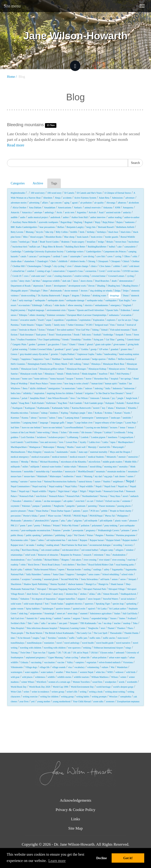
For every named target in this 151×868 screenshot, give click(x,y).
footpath (119, 335)
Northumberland (90, 496)
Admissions (117, 198)
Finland (51, 330)
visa (70, 667)
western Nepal (87, 672)
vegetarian (91, 662)
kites (90, 413)
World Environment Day (82, 687)
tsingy (128, 648)
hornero (80, 379)
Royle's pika (16, 569)
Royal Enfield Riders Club (101, 565)
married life (105, 447)
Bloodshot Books (53, 237)
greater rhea (126, 349)
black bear (113, 232)
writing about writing (115, 692)
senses (115, 579)
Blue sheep (69, 237)
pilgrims (78, 521)
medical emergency (20, 457)
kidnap (44, 413)
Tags (54, 183)
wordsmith (132, 682)
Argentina (81, 212)
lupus (113, 442)
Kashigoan (30, 408)
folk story (87, 335)
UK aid (67, 653)
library (55, 432)
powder (67, 530)
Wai (113, 667)
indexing (99, 388)
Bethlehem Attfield (125, 227)
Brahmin (65, 242)
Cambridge (16, 252)
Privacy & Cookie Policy (75, 810)
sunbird (58, 618)
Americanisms (65, 208)
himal (86, 364)
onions (38, 501)
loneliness (113, 437)
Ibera (25, 388)
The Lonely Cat (84, 633)
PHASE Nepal (80, 516)
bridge (101, 242)
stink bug (23, 613)
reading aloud (53, 545)
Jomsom (105, 398)
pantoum (81, 506)
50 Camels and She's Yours (89, 193)
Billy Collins (62, 232)
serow (123, 579)
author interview (98, 217)
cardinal (56, 256)
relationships (17, 555)
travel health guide (105, 643)
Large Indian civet (84, 423)
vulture (105, 667)
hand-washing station (129, 354)
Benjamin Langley (75, 227)
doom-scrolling (28, 296)
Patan (31, 511)
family (48, 325)
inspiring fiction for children (60, 393)
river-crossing (118, 560)
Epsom (72, 310)
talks (43, 623)
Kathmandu (43, 408)
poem (23, 525)
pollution (85, 525)
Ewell (41, 320)
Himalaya (96, 364)
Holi (112, 374)
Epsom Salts (112, 310)
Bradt (35, 242)
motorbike (29, 471)
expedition (59, 320)
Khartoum (121, 408)
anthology (49, 212)
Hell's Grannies (18, 364)
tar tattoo (52, 623)
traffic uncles (109, 638)
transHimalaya (17, 643)
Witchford (41, 682)
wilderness (40, 677)
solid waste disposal (33, 604)
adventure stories (19, 203)
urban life (85, 657)
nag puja (108, 476)
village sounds (59, 667)
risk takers (76, 560)
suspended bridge (100, 618)
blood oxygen (37, 237)
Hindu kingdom (89, 374)
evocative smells (28, 320)
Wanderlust (122, 667)
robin (23, 565)
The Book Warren (34, 633)
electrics (89, 305)
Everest (14, 320)
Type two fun (39, 653)
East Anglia (124, 300)
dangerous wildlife (51, 281)
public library (17, 535)
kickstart (35, 413)
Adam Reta (104, 198)
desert (48, 286)
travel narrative (123, 643)
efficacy (48, 305)
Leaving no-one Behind (96, 427)
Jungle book (132, 398)
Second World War (70, 579)
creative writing (82, 276)
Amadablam (50, 208)
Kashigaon (17, 408)
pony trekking (111, 525)
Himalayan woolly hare (31, 374)
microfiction (94, 462)
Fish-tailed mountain (120, 330)
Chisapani (115, 261)
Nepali (99, 486)
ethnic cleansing (37, 315)
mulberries (69, 476)
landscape (115, 418)
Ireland (79, 393)
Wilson (115, 677)
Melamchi (111, 457)
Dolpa (117, 291)
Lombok (85, 437)
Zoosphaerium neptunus (128, 701)
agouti (75, 203)
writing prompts (99, 697)
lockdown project (57, 437)
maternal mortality (99, 452)
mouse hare (16, 476)
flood (51, 335)
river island (104, 560)
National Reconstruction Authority (60, 481)
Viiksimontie (17, 667)
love (61, 442)
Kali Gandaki (76, 403)
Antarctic (15, 212)
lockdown (41, 437)
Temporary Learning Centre (72, 628)
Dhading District (130, 286)
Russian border (74, 569)
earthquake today (95, 300)
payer (85, 511)
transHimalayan (34, 643)
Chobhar (135, 261)
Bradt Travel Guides (49, 242)
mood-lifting (96, 467)
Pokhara (47, 525)
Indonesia (117, 388)
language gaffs (58, 423)
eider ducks (60, 305)
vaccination (49, 662)
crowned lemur (99, 276)
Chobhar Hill (19, 266)
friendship (76, 339)
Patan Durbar (42, 511)
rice (29, 560)
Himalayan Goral (29, 369)
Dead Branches (102, 281)
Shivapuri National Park (95, 589)
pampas (36, 506)
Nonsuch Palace (56, 496)
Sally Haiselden (33, 574)
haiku (99, 354)
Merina (34, 462)
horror (89, 379)
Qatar (33, 540)
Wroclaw (113, 697)
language (44, 423)
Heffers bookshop (126, 359)
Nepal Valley (71, 486)
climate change (81, 266)
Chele (53, 261)
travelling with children (55, 648)
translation (49, 643)
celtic (135, 256)
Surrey (86, 618)
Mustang (88, 476)
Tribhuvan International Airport (108, 648)
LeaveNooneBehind (74, 427)
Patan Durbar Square (61, 511)
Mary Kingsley (35, 452)
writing (83, 692)
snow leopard (94, 599)
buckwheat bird (20, 247)
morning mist (110, 467)
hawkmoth (68, 359)
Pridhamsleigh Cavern (108, 530)
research (87, 555)
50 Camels (69, 193)
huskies (123, 383)
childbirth (63, 261)
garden (32, 344)
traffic (72, 638)
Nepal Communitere (20, 486)
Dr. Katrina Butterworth (49, 296)
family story (60, 325)
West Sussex (72, 672)
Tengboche (93, 628)
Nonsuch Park (73, 496)
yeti (33, 701)
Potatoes (57, 530)
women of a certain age (59, 682)
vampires (80, 662)
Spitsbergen (48, 609)
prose (134, 530)
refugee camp (107, 550)
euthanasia (114, 315)
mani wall (81, 447)
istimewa (15, 398)
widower (119, 672)
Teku (135, 623)
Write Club (16, 692)
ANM (118, 208)
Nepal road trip (39, 486)
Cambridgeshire (93, 252)
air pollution (86, 203)
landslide (127, 418)
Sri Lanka (102, 609)
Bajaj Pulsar (108, 222)
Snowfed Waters (111, 599)
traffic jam (82, 638)
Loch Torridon (27, 437)
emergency (116, 305)
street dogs (73, 613)
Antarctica (27, 212)
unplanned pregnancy (36, 657)
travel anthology (72, 643)
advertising (34, 203)
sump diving (46, 618)
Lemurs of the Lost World (23, 432)
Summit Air (32, 618)
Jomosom (95, 398)
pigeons (55, 521)
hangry (16, 359)
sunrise (67, 618)
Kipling (64, 413)
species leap (118, 604)
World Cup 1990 (60, 687)
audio (23, 217)
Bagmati (89, 222)
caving (118, 256)
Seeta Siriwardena (89, 579)
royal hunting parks (125, 565)
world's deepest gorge (123, 687)
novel (125, 496)
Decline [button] (102, 858)
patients (77, 511)
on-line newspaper (52, 501)
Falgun (39, 325)
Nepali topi (24, 491)
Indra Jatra (16, 393)
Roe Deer (81, 565)
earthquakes (111, 300)
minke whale (70, 467)
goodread (59, 349)
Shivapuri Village (117, 589)
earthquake (40, 300)
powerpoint (78, 530)
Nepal (130, 481)
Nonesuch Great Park (113, 491)
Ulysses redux (107, 653)
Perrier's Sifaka (30, 516)
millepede (15, 467)
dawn (75, 281)
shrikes (83, 594)
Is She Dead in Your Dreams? (110, 393)
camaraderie (130, 247)
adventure (130, 198)
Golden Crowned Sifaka (41, 349)
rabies (41, 540)
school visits (127, 574)
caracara (33, 256)
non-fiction (41, 496)
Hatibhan (56, 359)
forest (129, 335)
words (121, 682)
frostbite (87, 339)
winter (123, 677)
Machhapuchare (125, 442)
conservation (59, 271)
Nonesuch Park (26, 496)
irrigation (89, 393)
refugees (120, 550)
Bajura (120, 222)
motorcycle (70, 471)
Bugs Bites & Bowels (53, 247)
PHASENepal (96, 516)
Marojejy (92, 447)
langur (70, 423)
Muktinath (42, 476)
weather (59, 672)
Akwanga (111, 203)
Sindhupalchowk (128, 594)
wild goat (15, 677)
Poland (56, 525)
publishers (48, 535)
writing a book (96, 692)
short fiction (32, 594)
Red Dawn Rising (30, 550)
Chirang (91, 261)
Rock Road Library (51, 565)
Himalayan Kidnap (97, 369)
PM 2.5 (14, 525)
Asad (101, 212)
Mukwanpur (55, 476)
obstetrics (28, 501)
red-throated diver (70, 550)
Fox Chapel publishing (49, 339)
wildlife (51, 677)
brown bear (121, 242)
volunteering (93, 667)
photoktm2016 (42, 521)
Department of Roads (21, 286)
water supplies (31, 672)
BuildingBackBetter (97, 247)
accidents (67, 198)
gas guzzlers (53, 344)
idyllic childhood (38, 388)
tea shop (108, 623)
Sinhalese (25, 599)
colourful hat (18, 271)
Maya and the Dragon (120, 452)
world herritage (103, 687)
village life (45, 667)
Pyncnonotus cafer (19, 540)
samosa (47, 574)
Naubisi (107, 481)
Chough (47, 266)
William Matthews (100, 677)
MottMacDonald (86, 471)
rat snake (30, 545)
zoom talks (98, 701)
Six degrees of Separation (44, 599)
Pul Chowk (79, 535)
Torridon (52, 638)
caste (65, 256)
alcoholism (134, 203)
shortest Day (72, 594)
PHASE (67, 516)
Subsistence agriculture (101, 613)
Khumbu (132, 408)
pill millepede (91, 521)
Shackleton (16, 584)
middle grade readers (113, 462)
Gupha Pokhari (68, 354)
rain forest (73, 540)
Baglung (78, 222)
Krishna (108, 413)
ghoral (90, 344)
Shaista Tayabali (58, 584)
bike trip (49, 232)
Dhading (101, 286)
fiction (42, 330)
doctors (84, 291)
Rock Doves (34, 565)
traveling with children (31, 648)
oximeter (126, 501)
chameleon (29, 261)
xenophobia (126, 697)
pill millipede (106, 521)
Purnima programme (126, 535)
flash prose (41, 335)
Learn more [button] (57, 861)
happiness (26, 359)
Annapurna (128, 208)
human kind (97, 383)
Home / (12, 77)
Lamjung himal (72, 418)
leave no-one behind (52, 427)
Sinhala (14, 599)
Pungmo (99, 535)
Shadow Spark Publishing (36, 584)
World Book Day (19, 687)
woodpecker (111, 682)
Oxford (99, 501)
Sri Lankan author (117, 609)
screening (37, 579)
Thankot (121, 628)
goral (68, 349)
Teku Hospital (17, 628)
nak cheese (120, 476)
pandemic (47, 506)
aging (67, 203)
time (13, 638)
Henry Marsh (61, 364)
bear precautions (47, 227)
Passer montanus (107, 506)
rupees (61, 569)
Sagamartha (117, 569)
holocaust (15, 379)
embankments (102, 305)
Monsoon (83, 467)
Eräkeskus (125, 310)
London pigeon (98, 437)
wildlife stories (64, 677)
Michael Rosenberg (49, 462)
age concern (56, 203)
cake (120, 247)
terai (103, 628)
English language (36, 310)
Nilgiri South (95, 491)
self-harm (105, 579)
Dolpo (126, 291)
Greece (14, 354)
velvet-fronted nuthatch (110, 662)
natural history (86, 481)
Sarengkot (81, 574)
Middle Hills (131, 462)
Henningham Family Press (40, 364)
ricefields (38, 560)
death (114, 281)
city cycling (59, 266)
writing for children (49, 697)
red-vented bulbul (90, 550)
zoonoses (110, 701)
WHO (110, 672)
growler (54, 354)
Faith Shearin (27, 325)
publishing (60, 535)
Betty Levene (17, 232)
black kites (126, 232)
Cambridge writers (75, 252)
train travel (123, 638)
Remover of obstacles (48, 555)
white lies (100, 672)
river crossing (90, 560)
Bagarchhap (66, 222)
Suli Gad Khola (130, 613)
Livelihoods (120, 432)
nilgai (75, 491)
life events (74, 432)
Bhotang (30, 232)
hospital (114, 379)
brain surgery (78, 242)
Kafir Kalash (38, 403)
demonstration (126, 281)
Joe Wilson (82, 398)
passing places (124, 506)
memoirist (133, 457)
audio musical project (38, 217)
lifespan (98, 432)
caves (110, 256)
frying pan (98, 339)
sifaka (92, 594)
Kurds (127, 413)
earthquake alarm (56, 300)
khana (111, 408)
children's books (77, 261)
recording (118, 545)
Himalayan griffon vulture (52, 369)
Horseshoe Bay (101, 379)
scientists (15, 579)
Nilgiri (83, 491)
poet (30, 525)
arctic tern (69, 212)
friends (65, 339)
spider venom (17, 609)
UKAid (94, 653)
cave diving (89, 256)
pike (70, 521)
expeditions (72, 320)
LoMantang (73, 437)
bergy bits (91, 227)
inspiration (39, 393)
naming (14, 481)
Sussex (113, 618)
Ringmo (65, 560)
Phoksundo (16, 521)
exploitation (85, 320)
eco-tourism (24, 305)
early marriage (26, 300)
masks (73, 452)
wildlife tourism (81, 677)
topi (43, 638)
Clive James (105, 266)
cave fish (101, 256)
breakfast (91, 242)
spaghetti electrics (74, 604)
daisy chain (25, 281)
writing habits (83, 697)
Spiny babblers (33, 609)
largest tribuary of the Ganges (109, 423)
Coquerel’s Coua (75, 271)
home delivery (41, 379)
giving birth (133, 344)
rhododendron (119, 555)
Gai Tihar (110, 339)
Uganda (51, 653)
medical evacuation (40, 457)
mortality (123, 467)
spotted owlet (79, 609)
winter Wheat (27, 682)
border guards (112, 237)
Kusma (25, 418)
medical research (77, 457)
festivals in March (27, 330)
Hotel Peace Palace (39, 383)
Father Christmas (76, 325)
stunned (84, 613)
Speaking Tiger (103, 604)
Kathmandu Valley (61, 408)
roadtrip (14, 565)
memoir (122, 457)
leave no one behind (31, 427)
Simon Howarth (111, 594)
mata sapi (83, 452)
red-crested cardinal (50, 550)
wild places (27, 677)
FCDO (89, 325)
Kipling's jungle (78, 413)
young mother (44, 701)
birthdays (101, 232)
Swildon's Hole (18, 623)
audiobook (55, 217)
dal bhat (36, 281)
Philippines (122, 516)
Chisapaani (103, 261)
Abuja (58, 198)
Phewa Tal (110, 516)
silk (99, 594)
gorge (76, 349)
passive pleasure (18, 511)
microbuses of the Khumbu (74, 462)
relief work (30, 555)
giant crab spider (103, 344)
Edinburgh (37, 305)
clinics (94, 266)
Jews (73, 398)
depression (38, 286)
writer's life (72, 692)
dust (14, 300)
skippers (81, 599)
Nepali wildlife (39, 491)
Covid (102, 271)
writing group (67, 697)
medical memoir (60, 457)
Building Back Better (75, 247)
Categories (18, 183)
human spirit (111, 383)
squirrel (91, 609)
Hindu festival (73, 374)
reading (40, 545)
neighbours (118, 481)
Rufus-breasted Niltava (45, 569)
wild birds (131, 672)
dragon (66, 296)
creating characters (63, 276)
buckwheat (134, 242)
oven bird (80, 501)
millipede (35, 467)
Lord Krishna (32, 442)
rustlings (97, 569)
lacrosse (43, 418)
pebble (105, 511)
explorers (111, 320)
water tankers (47, 672)
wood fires (97, 682)
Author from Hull (80, 217)
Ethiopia (23, 315)
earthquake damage (75, 300)
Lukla (105, 442)
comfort (31, 271)
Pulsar (90, 535)
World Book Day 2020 (40, 687)
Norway (104, 496)
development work (77, 286)
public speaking (33, 535)
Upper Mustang (56, 657)
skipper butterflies (66, 599)
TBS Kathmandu (88, 623)
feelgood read (101, 325)
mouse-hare (29, 476)
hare (47, 359)
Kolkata (99, 413)
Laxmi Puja (130, 423)
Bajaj (98, 222)
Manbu (70, 447)
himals (60, 374)
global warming (20, 349)
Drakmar (86, 296)
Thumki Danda (131, 633)
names (130, 476)
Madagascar (35, 447)
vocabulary (79, 667)
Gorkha (85, 349)
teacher (117, 623)
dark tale (67, 281)
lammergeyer (102, 418)
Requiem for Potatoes (71, 555)
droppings (115, 296)
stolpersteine (36, 613)
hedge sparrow (99, 359)
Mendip (25, 462)
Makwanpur (49, 447)
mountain (100, 471)
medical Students (96, 457)
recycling (15, 550)
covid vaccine (114, 271)
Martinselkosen (18, 452)
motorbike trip (43, 471)
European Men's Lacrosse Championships (87, 315)
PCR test (95, 511)
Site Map (75, 828)
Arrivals (92, 212)
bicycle (39, 232)
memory (15, 462)
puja (70, 535)
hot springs (126, 379)
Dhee (45, 291)
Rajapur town (17, 545)
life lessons (87, 432)
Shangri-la (103, 584)
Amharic (78, 208)
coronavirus (91, 271)
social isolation (128, 599)
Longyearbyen (127, 437)
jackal (24, 398)
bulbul (112, 247)
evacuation (126, 315)
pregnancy (91, 530)
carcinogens (45, 256)
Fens (112, 325)
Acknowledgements (75, 800)
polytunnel (97, 525)
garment (42, 344)
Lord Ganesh (17, 442)
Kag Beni (63, 403)
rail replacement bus (56, 540)
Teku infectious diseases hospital (42, 628)
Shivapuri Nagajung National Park (65, 589)
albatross (122, 203)
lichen (64, 432)
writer (26, 692)
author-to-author (132, 217)
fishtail (104, 330)
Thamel (111, 628)
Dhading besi (114, 286)
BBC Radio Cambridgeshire (24, 227)
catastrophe (75, 256)
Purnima (110, 535)
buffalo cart (35, 247)
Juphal (14, 403)
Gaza (64, 344)
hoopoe (70, 379)
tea (100, 623)
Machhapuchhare (19, 447)
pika (63, 521)
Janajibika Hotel (37, 398)
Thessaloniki (116, 633)
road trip (131, 560)
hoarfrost (103, 374)
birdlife (74, 232)
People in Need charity (121, 511)
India (108, 388)
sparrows (89, 604)
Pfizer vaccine (54, 516)
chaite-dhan (16, 261)
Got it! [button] (128, 858)
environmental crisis (56, 310)
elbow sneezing (75, 305)
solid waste (16, 604)
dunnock (135, 296)
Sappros (70, 574)
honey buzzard (57, 379)
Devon (91, 286)
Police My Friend (70, 525)
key (104, 408)
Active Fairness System (85, 198)
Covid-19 (17, 276)
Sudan (117, 613)
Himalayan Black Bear (114, 364)
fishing (96, 330)
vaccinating (36, 662)
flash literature (27, 335)
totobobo (62, 638)
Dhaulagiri (35, 291)
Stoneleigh (50, 613)
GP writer (104, 349)
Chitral (126, 261)
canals (23, 256)
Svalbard (132, 618)
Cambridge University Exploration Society (43, 252)
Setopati (132, 579)
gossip (94, 349)
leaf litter (15, 427)
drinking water (99, 296)
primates (125, 530)
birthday (91, 232)
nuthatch (134, 496)
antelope (38, 212)
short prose (46, 594)
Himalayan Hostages (76, 369)
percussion (16, 516)
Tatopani (74, 623)
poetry (38, 525)
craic (49, 276)
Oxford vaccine (112, 501)
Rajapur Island (113, 540)
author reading (115, 217)
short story (58, 594)
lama (60, 418)
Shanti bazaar (117, 584)
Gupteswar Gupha (86, 354)
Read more (16, 145)
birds (82, 232)
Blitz (25, 237)
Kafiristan (51, 403)
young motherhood (62, 701)
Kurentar (15, 418)
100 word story (38, 193)
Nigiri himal (64, 491)
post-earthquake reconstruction (36, 530)
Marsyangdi (118, 447)
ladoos (52, 418)
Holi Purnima (123, 374)
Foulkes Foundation (27, 339)
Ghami (72, 344)
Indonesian (129, 388)
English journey (18, 310)
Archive (38, 183)
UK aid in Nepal (81, 653)
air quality (99, 203)
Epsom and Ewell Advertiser (91, 310)
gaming (121, 339)
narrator (24, 481)
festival (121, 325)
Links (76, 819)
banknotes (130, 222)
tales (36, 623)
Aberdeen (48, 198)
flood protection (64, 335)
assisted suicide (113, 212)
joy (114, 398)
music (79, 476)
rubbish (28, 569)
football (97, 335)
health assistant (83, 359)
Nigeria (52, 491)
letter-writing (43, 432)
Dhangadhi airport (19, 291)
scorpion (26, 579)
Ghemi (81, 344)
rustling (87, 569)
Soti (47, 604)
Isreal (129, 393)
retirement (98, 555)
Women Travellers (81, 682)
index (80, 388)
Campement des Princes (115, 252)
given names (119, 344)
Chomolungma (34, 266)
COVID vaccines (131, 271)
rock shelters (69, 565)
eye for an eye (124, 320)
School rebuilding (111, 574)
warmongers (16, 672)
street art (61, 613)
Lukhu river (94, 442)
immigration (54, 388)
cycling (130, 276)
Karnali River (133, 403)
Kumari (118, 413)
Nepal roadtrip (56, 486)
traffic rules (95, 638)
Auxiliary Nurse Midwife (24, 222)
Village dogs (31, 667)
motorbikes (57, 471)
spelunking (131, 604)
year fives (24, 701)
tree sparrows (75, 648)
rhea (108, 555)
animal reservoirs (93, 208)
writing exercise (30, 697)
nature (98, 481)
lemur (123, 427)
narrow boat (36, 481)
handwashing (111, 354)
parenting (92, 506)
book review (97, 237)
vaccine (61, 662)
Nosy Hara (115, 496)
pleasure (133, 521)
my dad (98, 476)
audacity (127, 212)
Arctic (59, 212)
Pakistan (26, 506)
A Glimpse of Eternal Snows (118, 193)
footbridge (108, 335)
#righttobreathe (18, 193)
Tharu (130, 628)
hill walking (75, 364)
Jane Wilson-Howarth (58, 398)
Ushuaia (24, 662)
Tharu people (17, 633)
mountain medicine (116, 471)
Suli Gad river (17, 618)
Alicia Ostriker (19, 208)
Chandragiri (42, 261)
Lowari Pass (71, 442)
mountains (133, 471)
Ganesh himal (133, 339)
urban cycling (72, 657)
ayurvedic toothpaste (48, 222)
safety (106, 569)
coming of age (43, 271)
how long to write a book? (77, 383)
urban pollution (99, 657)
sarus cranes (94, 574)
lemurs (131, 427)
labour (34, 418)
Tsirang (14, 653)
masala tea (49, 452)
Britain (110, 242)
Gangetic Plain (19, 344)
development (60, 286)
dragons (75, 296)
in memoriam (69, 388)
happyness (38, 359)
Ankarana (108, 208)
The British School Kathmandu (59, 633)
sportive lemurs (63, 609)
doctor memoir (71, 291)
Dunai (126, 296)
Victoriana (128, 662)
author (66, 217)
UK (59, 653)
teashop (127, 623)
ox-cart (90, 501)
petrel (43, 516)
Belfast (61, 227)
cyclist (14, 281)
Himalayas (50, 374)
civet (69, 266)
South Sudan (57, 604)
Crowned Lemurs (116, 276)
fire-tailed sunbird (65, 330)
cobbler (117, 266)
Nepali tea (123, 486)
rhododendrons (18, 560)
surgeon (76, 618)
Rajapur (84, 540)
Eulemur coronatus (56, 315)
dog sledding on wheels (101, 291)
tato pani (63, 623)
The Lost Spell (100, 633)
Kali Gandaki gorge (94, 403)
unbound (120, 653)
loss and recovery (48, 442)
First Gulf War (83, 330)
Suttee (122, 618)
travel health (88, 643)
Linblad (108, 432)
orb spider (68, 501)
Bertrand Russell (106, 227)
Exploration (99, 320)
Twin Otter (25, 653)
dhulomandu (56, 291)
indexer (89, 388)
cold (125, 266)
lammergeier (88, 418)
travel (59, 643)
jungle (120, 398)
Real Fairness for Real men (74, 545)
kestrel (96, 408)
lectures (114, 427)
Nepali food (110, 486)
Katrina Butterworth (81, 408)
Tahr (30, 623)
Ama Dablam (35, 208)
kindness (54, 413)
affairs (45, 203)
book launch (83, 237)
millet (25, 467)
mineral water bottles (51, 467)
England (127, 305)
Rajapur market (130, 540)
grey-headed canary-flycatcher (34, 354)
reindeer (130, 550)
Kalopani (110, 403)
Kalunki (120, 403)
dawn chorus (87, 281)
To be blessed (24, 638)
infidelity (27, 393)
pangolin (70, 506)
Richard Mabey (52, 560)
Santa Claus (58, 574)
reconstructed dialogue (100, 545)
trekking (87, 648)
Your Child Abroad (82, 701)
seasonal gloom (51, 579)
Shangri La (91, 584)
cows (26, 276)
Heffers (112, 359)
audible (14, 217)
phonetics (28, 521)
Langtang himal (30, 423)
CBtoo (127, 256)
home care (27, 379)
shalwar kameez (75, 584)
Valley (70, 662)
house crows (56, 383)
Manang (61, 447)
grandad (114, 349)
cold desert (134, 266)
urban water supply (118, 657)
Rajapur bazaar (97, 540)
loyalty (83, 442)
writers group (58, 692)
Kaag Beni (24, 403)
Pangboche (59, 506)
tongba (36, 638)
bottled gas (25, 242)
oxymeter (15, 506)
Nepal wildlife (86, 486)
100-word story (54, 193)
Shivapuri (42, 589)
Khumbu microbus (19, 413)
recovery (129, 545)
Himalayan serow (117, 369)
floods (77, 335)
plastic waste (121, 521)
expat (49, 320)
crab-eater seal (38, 276)
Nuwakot (17, 501)
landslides (15, 423)
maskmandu (62, 452)
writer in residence (40, 692)
